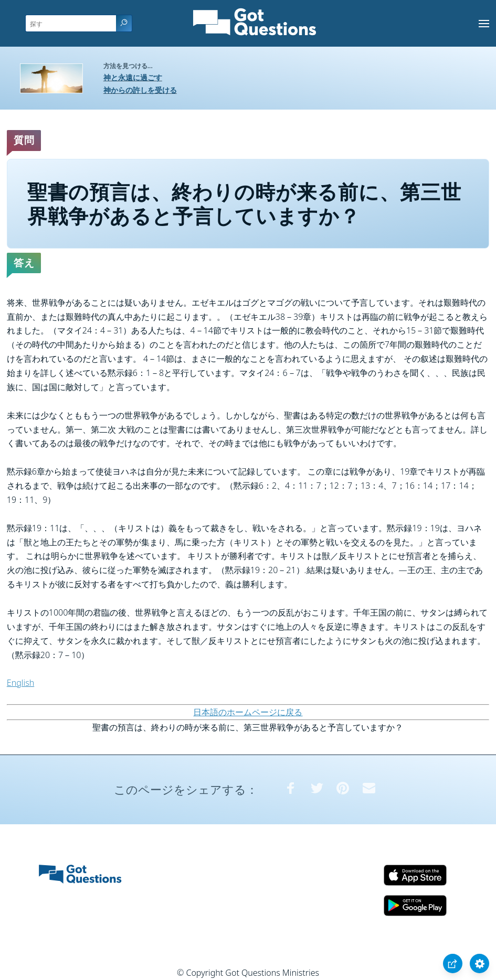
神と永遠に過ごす (133, 77)
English (20, 683)
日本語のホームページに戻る (248, 712)
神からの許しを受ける (140, 90)
